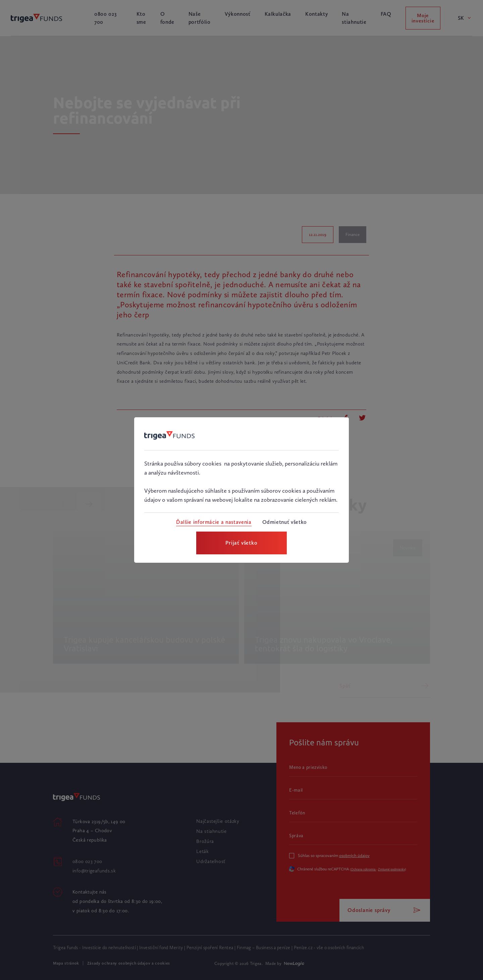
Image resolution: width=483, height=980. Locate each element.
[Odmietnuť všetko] (285, 522)
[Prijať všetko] (241, 543)
